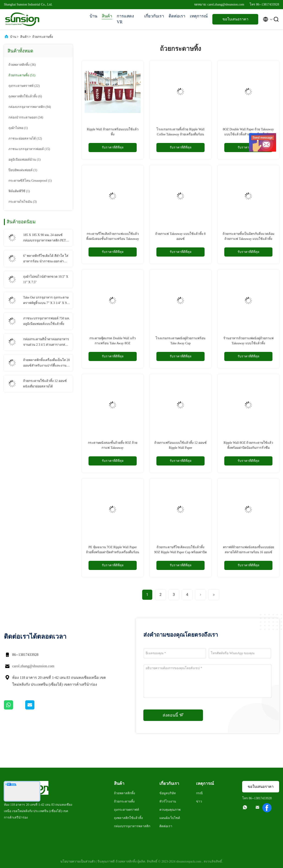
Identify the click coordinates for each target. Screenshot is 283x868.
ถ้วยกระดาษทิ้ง (43, 37)
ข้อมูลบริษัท (168, 793)
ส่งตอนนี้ (173, 715)
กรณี (199, 793)
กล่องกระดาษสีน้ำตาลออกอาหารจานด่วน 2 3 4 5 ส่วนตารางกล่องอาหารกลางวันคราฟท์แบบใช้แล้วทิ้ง (46, 342)
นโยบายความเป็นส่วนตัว (78, 861)
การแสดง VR (125, 19)
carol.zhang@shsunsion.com (33, 666)
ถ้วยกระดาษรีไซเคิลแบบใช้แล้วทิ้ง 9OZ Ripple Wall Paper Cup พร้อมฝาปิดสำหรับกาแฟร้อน (180, 552)
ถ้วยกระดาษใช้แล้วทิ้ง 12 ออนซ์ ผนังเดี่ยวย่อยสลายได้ (45, 384)
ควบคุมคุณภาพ (170, 810)
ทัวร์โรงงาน (168, 801)
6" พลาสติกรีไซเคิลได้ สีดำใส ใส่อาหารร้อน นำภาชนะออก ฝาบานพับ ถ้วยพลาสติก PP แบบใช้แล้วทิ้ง (46, 259)
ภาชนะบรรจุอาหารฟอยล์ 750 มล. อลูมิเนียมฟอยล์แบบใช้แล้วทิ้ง (47, 321)
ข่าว (199, 801)
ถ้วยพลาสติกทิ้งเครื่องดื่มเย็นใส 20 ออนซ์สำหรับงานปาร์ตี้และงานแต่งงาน (47, 363)
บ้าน (93, 16)
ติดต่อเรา (177, 16)
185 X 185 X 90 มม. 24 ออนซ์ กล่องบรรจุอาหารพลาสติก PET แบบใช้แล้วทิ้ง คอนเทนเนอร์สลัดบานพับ (46, 238)
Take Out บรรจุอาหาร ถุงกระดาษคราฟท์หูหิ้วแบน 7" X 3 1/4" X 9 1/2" (46, 301)
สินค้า (107, 16)
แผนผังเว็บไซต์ (170, 818)
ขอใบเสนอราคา (235, 19)
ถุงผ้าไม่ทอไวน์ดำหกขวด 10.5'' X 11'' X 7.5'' (46, 279)
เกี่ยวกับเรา (154, 16)
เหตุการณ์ (199, 16)
